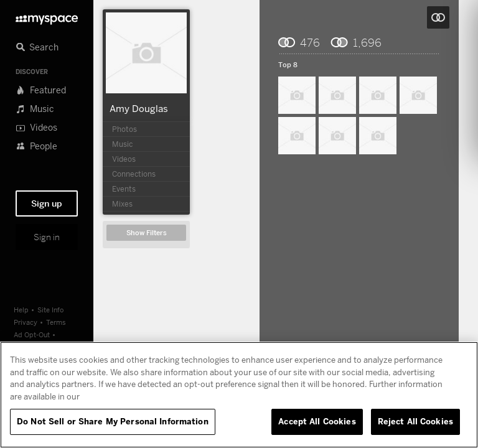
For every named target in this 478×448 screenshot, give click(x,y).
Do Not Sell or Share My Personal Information (113, 421)
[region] (239, 395)
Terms (56, 322)
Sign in (47, 237)
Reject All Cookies (415, 421)
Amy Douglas (139, 108)
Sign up (47, 203)
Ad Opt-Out (32, 334)
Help (21, 310)
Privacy (26, 322)
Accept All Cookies (317, 421)
